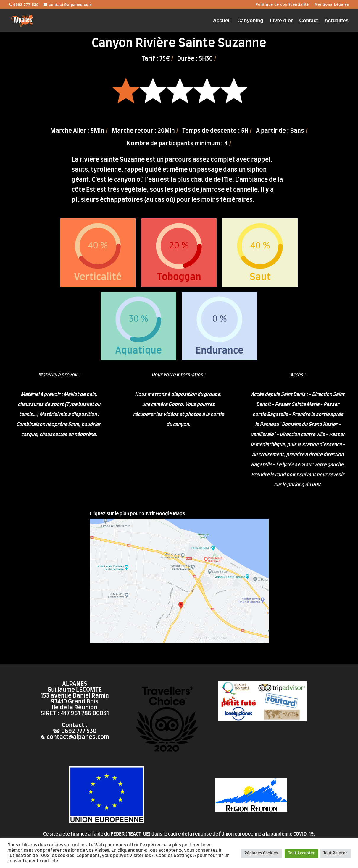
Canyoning (250, 21)
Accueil (222, 21)
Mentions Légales (332, 5)
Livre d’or (281, 21)
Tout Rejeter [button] (335, 853)
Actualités (337, 21)
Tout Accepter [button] (301, 853)
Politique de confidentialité (282, 5)
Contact (308, 21)
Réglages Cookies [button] (261, 853)
